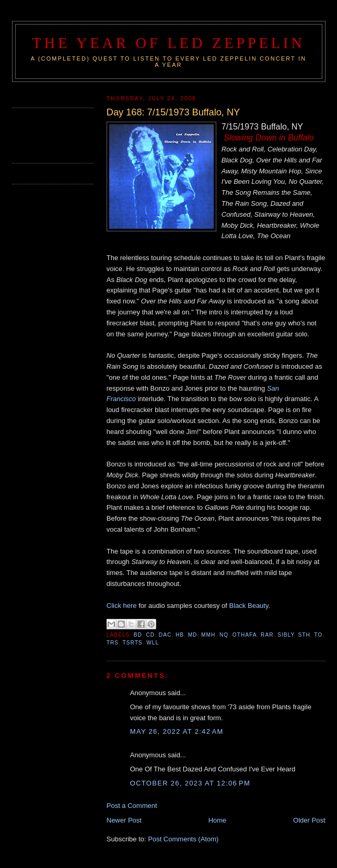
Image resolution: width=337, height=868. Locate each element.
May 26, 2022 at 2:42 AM (177, 731)
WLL (153, 643)
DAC (165, 635)
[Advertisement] (73, 134)
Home (218, 820)
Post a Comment (132, 806)
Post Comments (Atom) (183, 839)
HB (180, 635)
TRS (113, 643)
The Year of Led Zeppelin (168, 43)
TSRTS (133, 643)
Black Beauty (249, 606)
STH (304, 635)
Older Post (309, 820)
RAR (267, 635)
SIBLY (286, 635)
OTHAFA (245, 635)
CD (151, 635)
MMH (208, 635)
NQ (224, 635)
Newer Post (124, 820)
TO (318, 635)
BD (138, 635)
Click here (122, 606)
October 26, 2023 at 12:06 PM (190, 783)
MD (193, 635)
